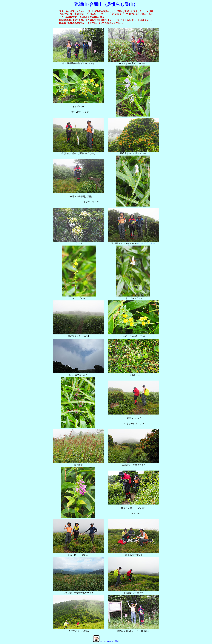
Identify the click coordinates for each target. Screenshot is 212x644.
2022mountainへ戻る (110, 641)
